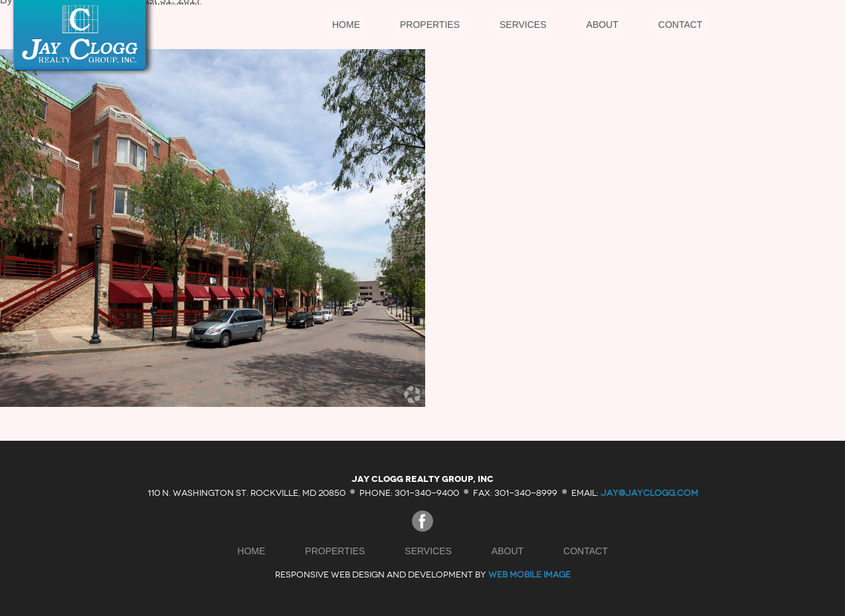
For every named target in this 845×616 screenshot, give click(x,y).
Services (523, 25)
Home (346, 25)
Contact (681, 25)
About (603, 25)
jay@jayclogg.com (649, 492)
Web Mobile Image (529, 575)
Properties (430, 25)
